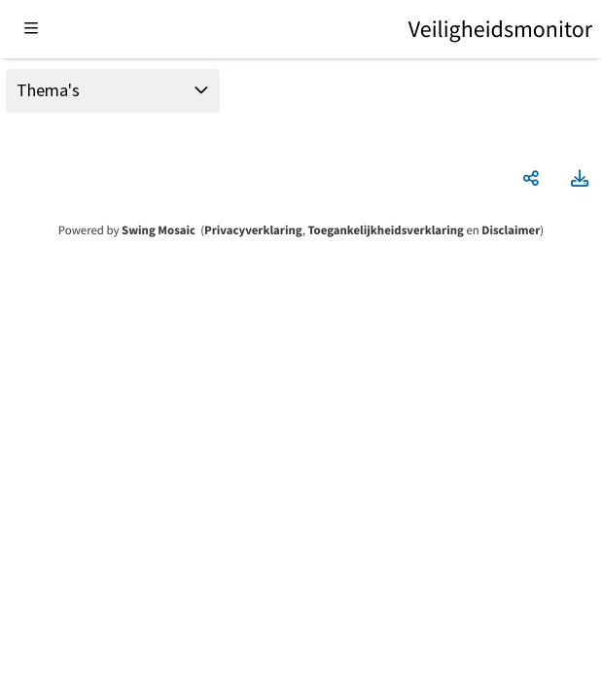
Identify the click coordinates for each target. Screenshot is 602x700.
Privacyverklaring (253, 230)
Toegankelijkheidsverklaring (385, 230)
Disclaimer (511, 230)
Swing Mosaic (159, 230)
